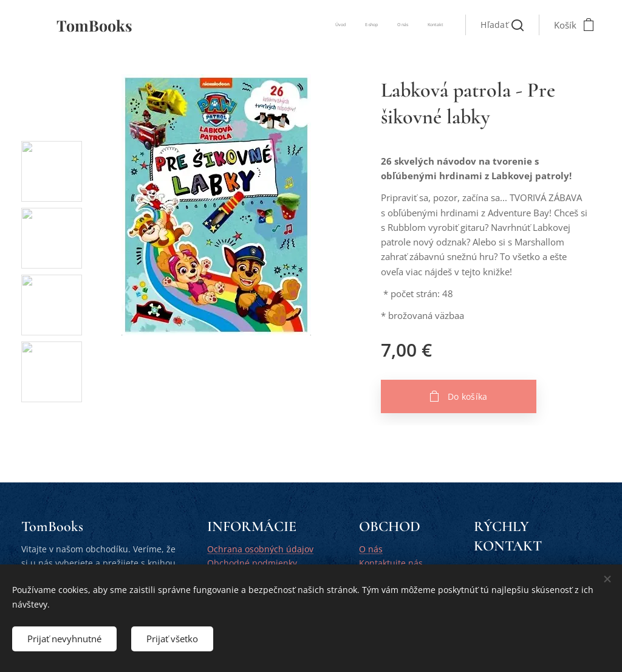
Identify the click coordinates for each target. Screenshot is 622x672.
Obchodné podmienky (252, 563)
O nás (371, 549)
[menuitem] (388, 25)
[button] (502, 25)
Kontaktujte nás (391, 563)
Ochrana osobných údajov (260, 549)
